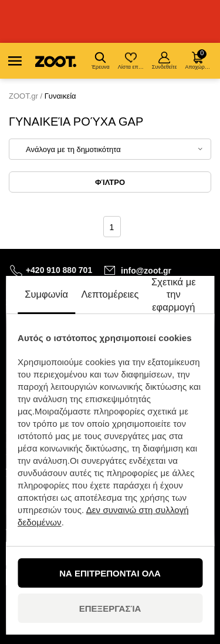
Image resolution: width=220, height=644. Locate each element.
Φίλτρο (110, 182)
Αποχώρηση (199, 60)
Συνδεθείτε (165, 61)
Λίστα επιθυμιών (132, 61)
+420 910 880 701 (59, 270)
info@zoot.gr (146, 271)
